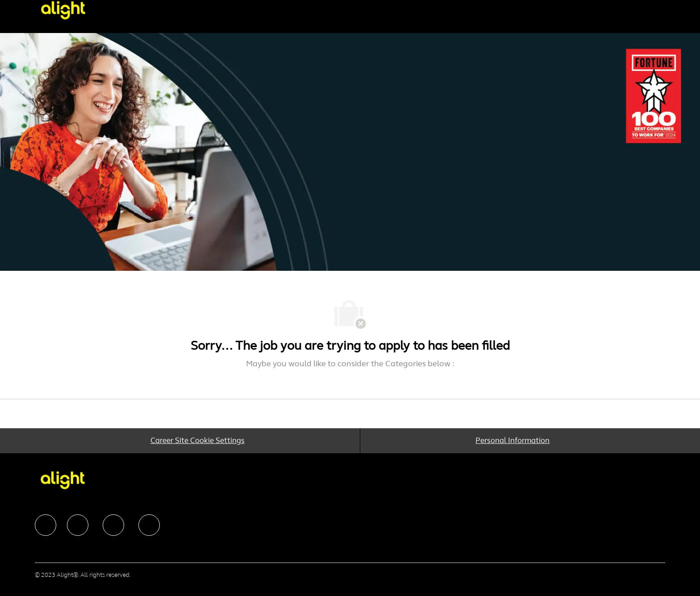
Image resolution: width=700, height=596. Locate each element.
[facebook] (46, 525)
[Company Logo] (78, 10)
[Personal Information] (512, 441)
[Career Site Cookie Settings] (197, 441)
